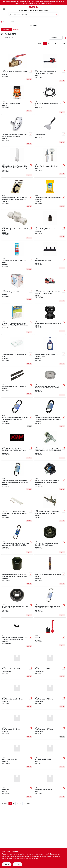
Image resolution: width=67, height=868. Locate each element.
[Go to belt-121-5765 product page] (17, 539)
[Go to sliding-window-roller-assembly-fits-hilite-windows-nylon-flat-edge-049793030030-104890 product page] (17, 162)
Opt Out (17, 864)
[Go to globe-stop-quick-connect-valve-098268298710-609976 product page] (17, 225)
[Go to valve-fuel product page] (50, 445)
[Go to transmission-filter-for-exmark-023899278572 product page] (17, 571)
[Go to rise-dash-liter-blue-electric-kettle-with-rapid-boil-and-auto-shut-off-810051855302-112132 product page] (17, 288)
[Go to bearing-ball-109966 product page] (17, 602)
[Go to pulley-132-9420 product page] (17, 445)
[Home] (2, 22)
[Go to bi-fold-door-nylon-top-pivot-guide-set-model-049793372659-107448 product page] (50, 162)
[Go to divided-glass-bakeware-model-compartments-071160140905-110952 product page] (17, 351)
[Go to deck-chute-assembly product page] (17, 754)
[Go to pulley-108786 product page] (17, 319)
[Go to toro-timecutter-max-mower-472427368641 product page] (17, 694)
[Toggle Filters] (65, 38)
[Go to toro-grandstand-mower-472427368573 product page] (50, 664)
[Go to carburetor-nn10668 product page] (17, 784)
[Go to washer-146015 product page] (50, 633)
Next (63, 43)
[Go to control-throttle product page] (17, 131)
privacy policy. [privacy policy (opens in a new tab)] (46, 856)
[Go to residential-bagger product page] (50, 784)
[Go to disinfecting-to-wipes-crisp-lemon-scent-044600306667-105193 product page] (50, 193)
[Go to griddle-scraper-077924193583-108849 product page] (50, 131)
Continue (7, 864)
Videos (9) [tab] (16, 30)
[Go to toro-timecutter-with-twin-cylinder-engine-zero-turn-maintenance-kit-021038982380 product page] (50, 288)
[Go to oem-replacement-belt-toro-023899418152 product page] (50, 602)
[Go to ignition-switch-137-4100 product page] (50, 476)
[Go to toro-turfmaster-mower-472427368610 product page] (17, 724)
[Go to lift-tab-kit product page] (17, 256)
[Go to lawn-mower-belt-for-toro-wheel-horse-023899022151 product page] (50, 413)
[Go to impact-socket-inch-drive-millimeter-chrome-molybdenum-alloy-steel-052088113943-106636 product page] (50, 225)
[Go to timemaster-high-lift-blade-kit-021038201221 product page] (17, 382)
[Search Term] (34, 14)
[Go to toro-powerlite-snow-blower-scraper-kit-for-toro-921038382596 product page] (17, 508)
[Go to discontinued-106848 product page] (50, 99)
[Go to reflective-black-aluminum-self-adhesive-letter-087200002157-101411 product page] (17, 193)
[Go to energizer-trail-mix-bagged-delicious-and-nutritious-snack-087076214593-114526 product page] (17, 99)
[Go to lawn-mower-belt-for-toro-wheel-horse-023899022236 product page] (17, 413)
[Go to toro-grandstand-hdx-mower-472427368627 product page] (17, 664)
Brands (7, 22)
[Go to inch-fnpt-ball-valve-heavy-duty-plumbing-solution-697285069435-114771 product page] (17, 68)
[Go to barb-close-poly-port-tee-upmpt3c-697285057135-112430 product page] (50, 256)
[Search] (56, 14)
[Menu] (4, 9)
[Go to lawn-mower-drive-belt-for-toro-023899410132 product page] (17, 476)
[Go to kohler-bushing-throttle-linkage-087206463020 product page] (17, 633)
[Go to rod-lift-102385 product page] (50, 351)
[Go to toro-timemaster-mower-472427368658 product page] (50, 724)
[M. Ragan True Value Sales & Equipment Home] (34, 7)
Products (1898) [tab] (7, 30)
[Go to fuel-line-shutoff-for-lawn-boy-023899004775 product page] (50, 508)
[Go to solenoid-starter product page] (50, 319)
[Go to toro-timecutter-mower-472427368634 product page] (50, 694)
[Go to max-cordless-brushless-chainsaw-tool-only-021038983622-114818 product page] (50, 68)
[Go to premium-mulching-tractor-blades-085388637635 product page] (50, 571)
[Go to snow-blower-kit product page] (50, 754)
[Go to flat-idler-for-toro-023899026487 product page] (50, 382)
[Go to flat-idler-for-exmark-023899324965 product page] (50, 539)
